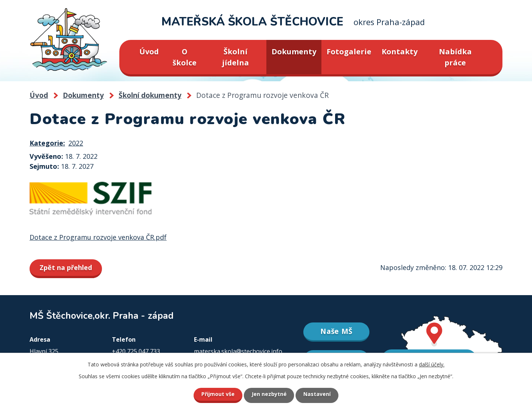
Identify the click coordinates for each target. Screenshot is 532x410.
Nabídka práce (455, 57)
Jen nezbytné (269, 394)
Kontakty (400, 52)
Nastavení (317, 394)
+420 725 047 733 (136, 351)
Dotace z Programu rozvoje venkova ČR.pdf (98, 237)
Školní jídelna (236, 57)
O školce (185, 57)
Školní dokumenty (150, 95)
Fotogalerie (349, 52)
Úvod (149, 52)
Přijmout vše (218, 394)
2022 (76, 143)
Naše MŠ (337, 331)
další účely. (432, 364)
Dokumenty (294, 52)
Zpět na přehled (66, 267)
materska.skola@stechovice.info (238, 351)
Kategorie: (47, 143)
